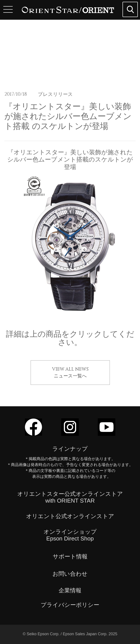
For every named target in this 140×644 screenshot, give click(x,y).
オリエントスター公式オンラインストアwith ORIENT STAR (70, 497)
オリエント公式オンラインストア (70, 516)
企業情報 (70, 590)
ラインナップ (70, 449)
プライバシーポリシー (70, 605)
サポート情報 (70, 556)
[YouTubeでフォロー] (107, 434)
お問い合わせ (70, 574)
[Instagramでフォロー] (70, 434)
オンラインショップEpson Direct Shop (70, 535)
